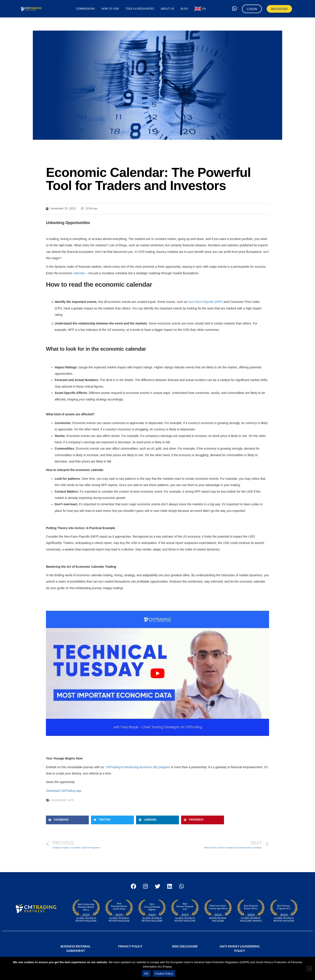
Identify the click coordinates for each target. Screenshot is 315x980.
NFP (71, 800)
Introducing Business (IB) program (147, 767)
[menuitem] (200, 9)
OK (146, 974)
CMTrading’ (113, 767)
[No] (309, 969)
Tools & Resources (140, 9)
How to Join (110, 9)
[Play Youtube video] (157, 673)
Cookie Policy (164, 974)
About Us (167, 9)
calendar (79, 273)
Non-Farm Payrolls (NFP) (205, 302)
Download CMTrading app (64, 791)
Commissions (85, 9)
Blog (184, 9)
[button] (67, 820)
